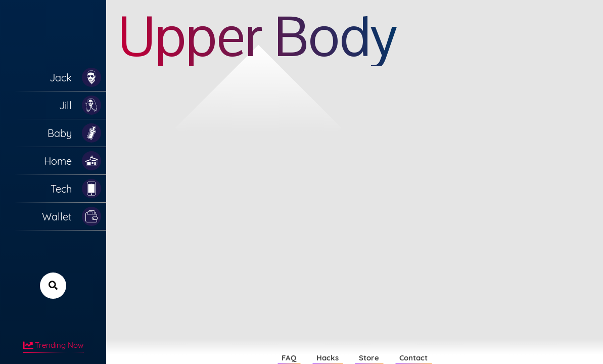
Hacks (328, 358)
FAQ (289, 358)
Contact (413, 358)
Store (369, 358)
